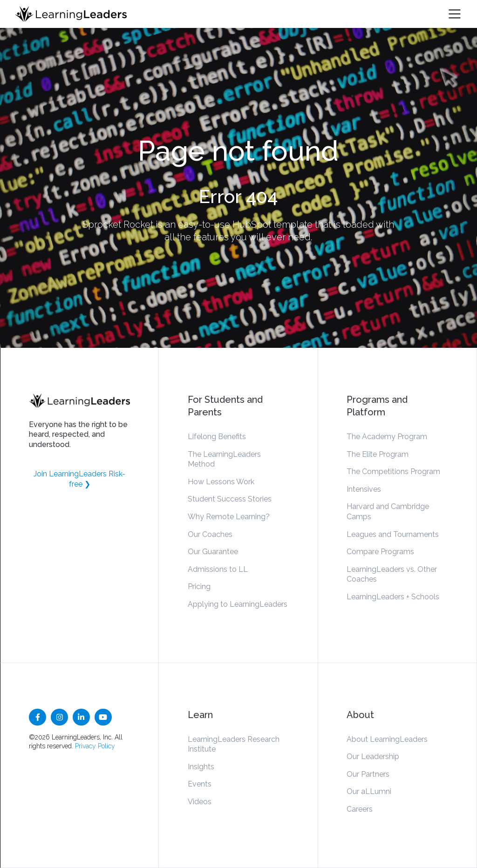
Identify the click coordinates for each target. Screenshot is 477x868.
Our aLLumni (369, 791)
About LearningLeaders (387, 739)
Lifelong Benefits (217, 437)
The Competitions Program (393, 471)
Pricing (199, 587)
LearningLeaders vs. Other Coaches (392, 574)
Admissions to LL (218, 569)
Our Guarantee (213, 552)
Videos (200, 802)
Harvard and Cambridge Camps (388, 512)
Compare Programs (380, 552)
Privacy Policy (95, 746)
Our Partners (368, 774)
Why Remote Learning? (229, 517)
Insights (201, 767)
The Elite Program (378, 454)
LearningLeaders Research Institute (234, 744)
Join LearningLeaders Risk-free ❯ (79, 479)
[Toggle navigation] (455, 14)
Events (200, 784)
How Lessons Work (221, 482)
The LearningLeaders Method (224, 459)
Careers (360, 809)
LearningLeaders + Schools (393, 597)
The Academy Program (387, 437)
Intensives (364, 489)
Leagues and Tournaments (393, 534)
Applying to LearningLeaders (238, 604)
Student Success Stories (230, 499)
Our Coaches (210, 534)
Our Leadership (373, 756)
